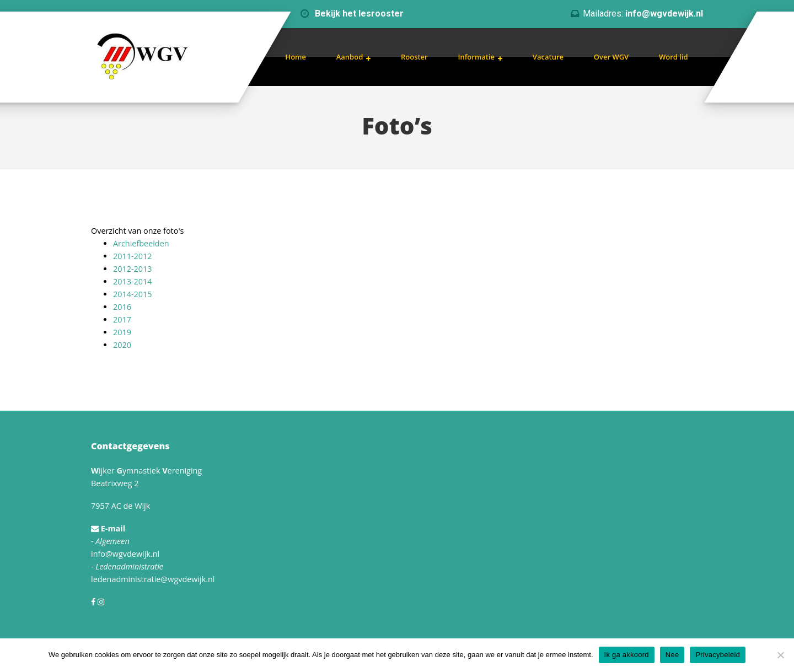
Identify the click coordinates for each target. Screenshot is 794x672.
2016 (122, 307)
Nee (672, 655)
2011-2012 (132, 256)
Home (296, 57)
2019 (122, 332)
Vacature (548, 57)
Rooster (414, 57)
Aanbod (350, 57)
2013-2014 (132, 281)
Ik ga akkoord (627, 655)
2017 (122, 319)
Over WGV (611, 57)
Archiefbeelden (141, 243)
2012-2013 (132, 269)
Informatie (476, 57)
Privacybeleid (718, 655)
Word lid (674, 57)
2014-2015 (132, 294)
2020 (122, 345)
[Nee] (780, 655)
